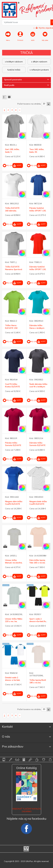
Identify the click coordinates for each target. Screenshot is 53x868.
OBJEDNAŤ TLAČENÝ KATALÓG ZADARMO (27, 810)
